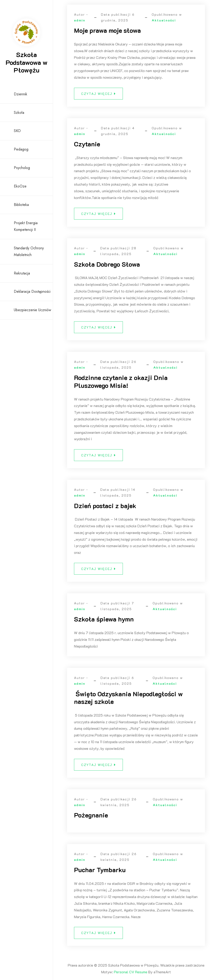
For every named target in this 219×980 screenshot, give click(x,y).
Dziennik (21, 94)
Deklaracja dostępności (32, 291)
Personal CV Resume (131, 972)
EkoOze (20, 186)
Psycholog (22, 168)
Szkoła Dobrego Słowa (107, 267)
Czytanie (87, 144)
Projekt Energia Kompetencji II (26, 226)
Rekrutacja (22, 273)
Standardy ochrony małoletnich (29, 251)
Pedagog (21, 149)
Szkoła (19, 113)
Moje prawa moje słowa (107, 30)
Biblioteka (21, 205)
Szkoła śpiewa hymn (104, 622)
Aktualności (164, 20)
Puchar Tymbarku (100, 873)
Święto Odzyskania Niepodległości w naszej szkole (128, 700)
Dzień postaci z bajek (105, 508)
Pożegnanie (91, 818)
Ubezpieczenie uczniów (33, 310)
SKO (17, 131)
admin (80, 20)
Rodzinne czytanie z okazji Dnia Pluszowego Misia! (121, 384)
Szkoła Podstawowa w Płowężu (27, 62)
